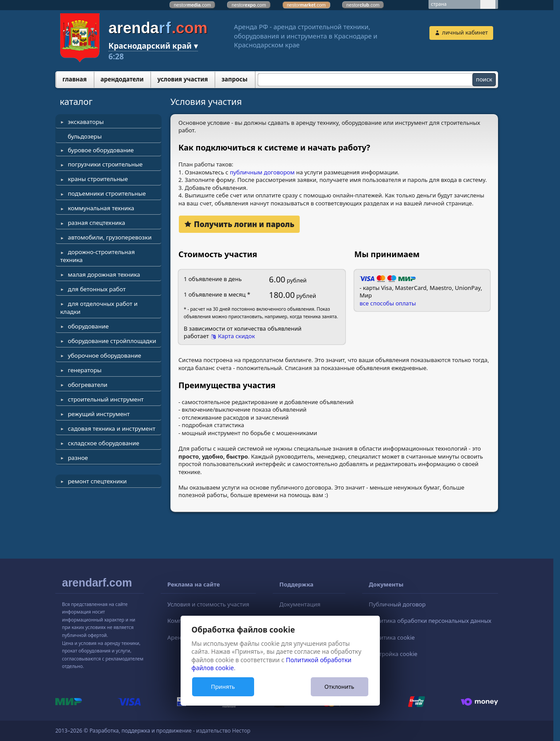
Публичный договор (397, 604)
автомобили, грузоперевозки (110, 237)
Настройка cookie (393, 654)
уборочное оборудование (104, 355)
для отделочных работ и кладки (99, 308)
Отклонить (339, 687)
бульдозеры (85, 136)
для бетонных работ (97, 289)
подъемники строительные (107, 193)
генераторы (85, 370)
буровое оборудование (101, 150)
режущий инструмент (99, 414)
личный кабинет (465, 32)
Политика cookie (392, 637)
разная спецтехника (96, 223)
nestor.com (193, 5)
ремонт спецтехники (97, 481)
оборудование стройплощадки (112, 341)
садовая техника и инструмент (112, 428)
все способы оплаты (388, 303)
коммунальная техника (101, 208)
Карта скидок (236, 336)
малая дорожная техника (104, 274)
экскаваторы (86, 122)
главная (75, 79)
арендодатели (122, 79)
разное (78, 458)
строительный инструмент (106, 399)
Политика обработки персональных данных (430, 621)
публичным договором (262, 172)
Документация (300, 604)
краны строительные (98, 179)
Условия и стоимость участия (208, 604)
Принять (223, 687)
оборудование (88, 326)
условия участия (182, 79)
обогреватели (87, 385)
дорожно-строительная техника (97, 256)
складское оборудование (103, 443)
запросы (234, 79)
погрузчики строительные (105, 164)
